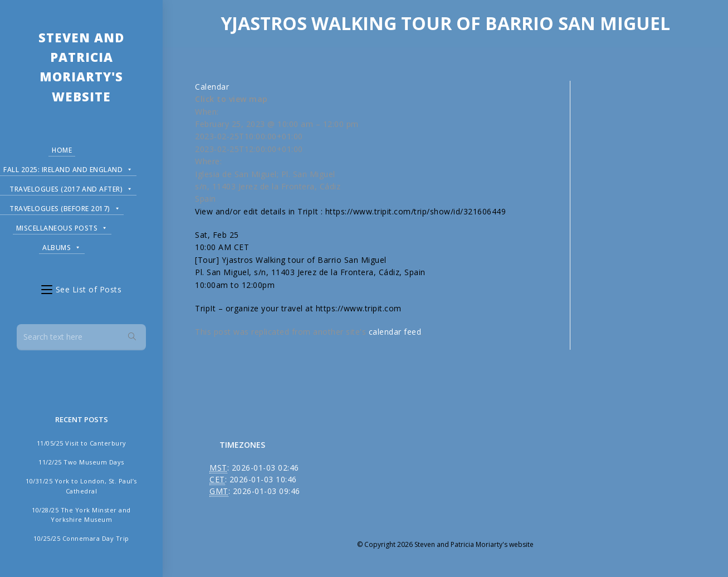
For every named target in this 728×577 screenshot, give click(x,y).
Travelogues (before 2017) (65, 207)
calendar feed (395, 332)
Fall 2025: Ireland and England (68, 168)
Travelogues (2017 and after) (71, 187)
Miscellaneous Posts (62, 226)
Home (62, 150)
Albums (62, 246)
